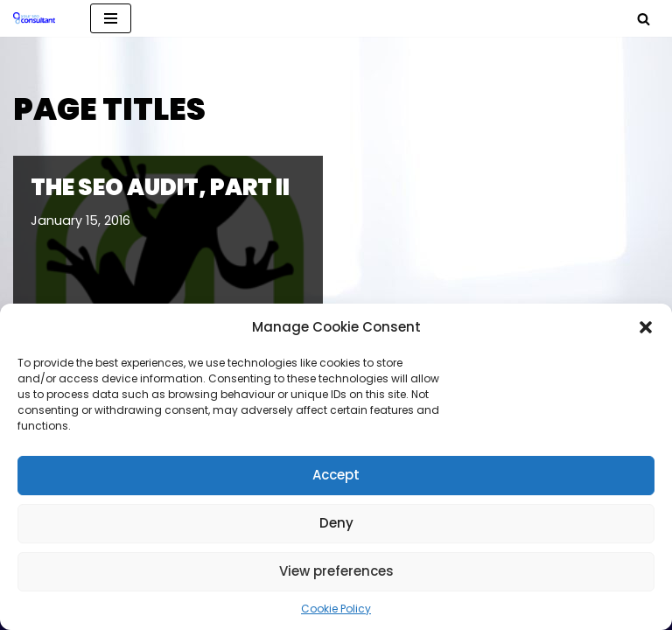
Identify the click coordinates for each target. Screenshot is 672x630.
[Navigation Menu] (111, 18)
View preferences (336, 571)
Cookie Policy (336, 609)
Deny (336, 523)
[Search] (644, 19)
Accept (336, 475)
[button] (646, 327)
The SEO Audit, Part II (160, 187)
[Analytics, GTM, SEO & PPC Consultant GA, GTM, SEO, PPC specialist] (38, 18)
